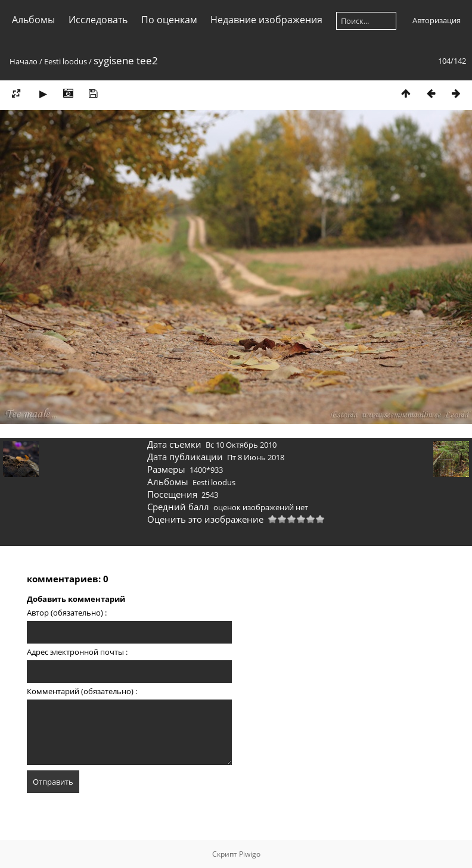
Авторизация (437, 20)
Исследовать (98, 20)
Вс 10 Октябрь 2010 (241, 445)
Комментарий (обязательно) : (82, 691)
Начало (24, 61)
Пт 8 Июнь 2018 (256, 457)
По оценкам (169, 20)
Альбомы (33, 20)
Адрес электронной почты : (77, 652)
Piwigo (250, 854)
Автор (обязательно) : (67, 613)
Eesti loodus (66, 61)
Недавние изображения (266, 20)
